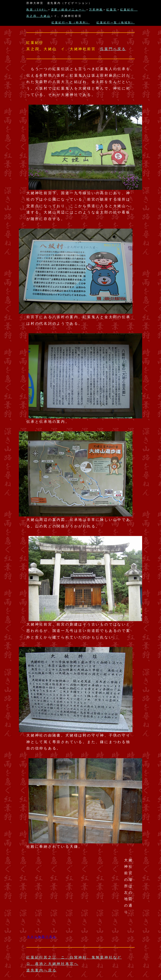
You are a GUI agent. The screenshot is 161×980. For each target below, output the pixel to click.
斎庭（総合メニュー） (68, 10)
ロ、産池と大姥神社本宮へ (52, 964)
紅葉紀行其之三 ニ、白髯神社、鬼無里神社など (74, 957)
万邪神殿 (96, 10)
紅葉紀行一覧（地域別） (116, 23)
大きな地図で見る (42, 937)
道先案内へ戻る (41, 970)
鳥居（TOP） (37, 10)
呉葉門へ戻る (113, 49)
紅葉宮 (112, 10)
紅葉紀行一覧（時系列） (71, 23)
